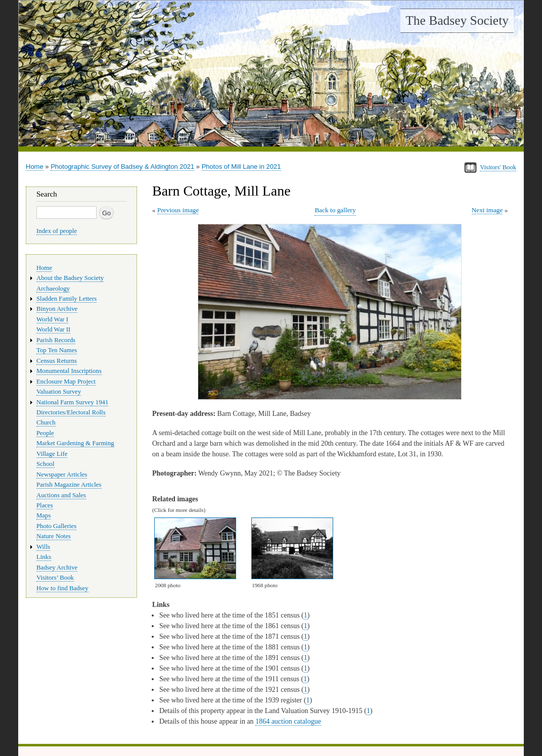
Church (46, 422)
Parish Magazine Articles (69, 485)
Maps (43, 515)
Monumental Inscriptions (69, 371)
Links (44, 557)
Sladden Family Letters (66, 299)
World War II (53, 329)
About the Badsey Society (70, 278)
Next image (487, 210)
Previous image (178, 210)
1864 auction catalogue (288, 721)
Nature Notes (54, 536)
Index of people (57, 231)
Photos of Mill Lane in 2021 (241, 167)
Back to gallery (335, 210)
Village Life (52, 454)
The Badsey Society (457, 20)
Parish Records (56, 340)
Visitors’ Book (55, 578)
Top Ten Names (57, 350)
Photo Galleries (56, 526)
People (45, 433)
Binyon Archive (57, 309)
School (46, 464)
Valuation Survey (59, 392)
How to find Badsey (62, 588)
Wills (43, 547)
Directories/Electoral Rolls (71, 412)
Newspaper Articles (62, 475)
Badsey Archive (57, 568)
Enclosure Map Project (66, 382)
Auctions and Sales (61, 495)
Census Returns (57, 361)
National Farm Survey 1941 (72, 402)
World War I (52, 319)
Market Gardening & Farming (75, 443)
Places (45, 505)
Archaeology (53, 289)
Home (35, 167)
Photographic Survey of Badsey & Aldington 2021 (122, 167)
